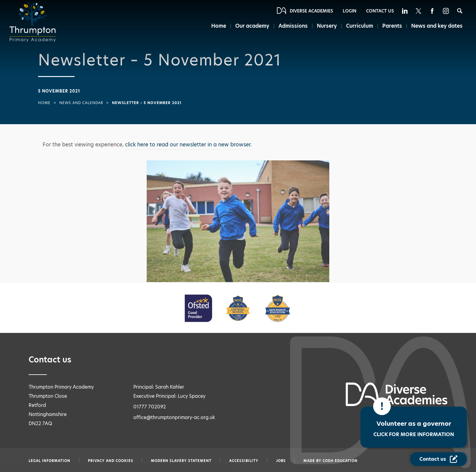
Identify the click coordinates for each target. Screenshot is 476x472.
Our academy (252, 26)
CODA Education (340, 461)
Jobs (281, 461)
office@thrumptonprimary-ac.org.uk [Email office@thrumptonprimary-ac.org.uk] (174, 417)
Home (219, 26)
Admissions (293, 26)
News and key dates (437, 26)
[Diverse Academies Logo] (34, 22)
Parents (392, 26)
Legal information (49, 461)
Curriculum (360, 26)
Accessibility (244, 461)
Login (350, 11)
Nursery (327, 26)
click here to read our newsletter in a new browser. (188, 145)
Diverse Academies (311, 11)
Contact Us (380, 11)
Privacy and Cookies (111, 461)
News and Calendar (81, 103)
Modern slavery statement (181, 461)
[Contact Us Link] (439, 459)
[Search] (460, 11)
